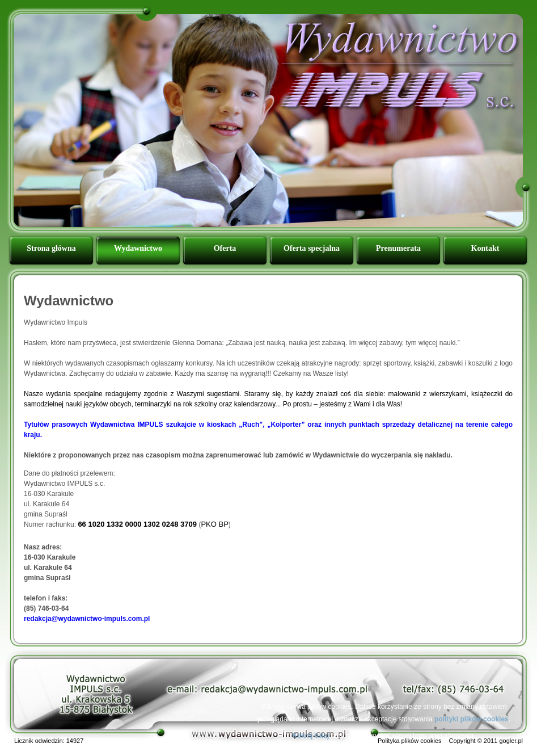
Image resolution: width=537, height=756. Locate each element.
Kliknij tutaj (311, 736)
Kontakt (485, 248)
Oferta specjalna (312, 248)
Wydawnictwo (138, 248)
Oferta (225, 248)
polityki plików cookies (472, 719)
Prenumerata (398, 248)
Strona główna (51, 248)
